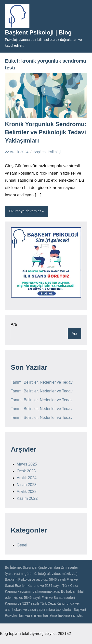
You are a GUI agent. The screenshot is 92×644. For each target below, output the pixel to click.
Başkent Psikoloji (47, 152)
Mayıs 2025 (27, 464)
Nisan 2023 (27, 485)
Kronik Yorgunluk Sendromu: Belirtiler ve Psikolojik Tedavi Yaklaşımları (46, 132)
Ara (14, 324)
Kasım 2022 (27, 498)
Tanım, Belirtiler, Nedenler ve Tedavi (42, 382)
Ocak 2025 (26, 471)
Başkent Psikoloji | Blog (38, 32)
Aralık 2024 (27, 478)
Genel (22, 545)
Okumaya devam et (25, 211)
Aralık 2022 (27, 492)
